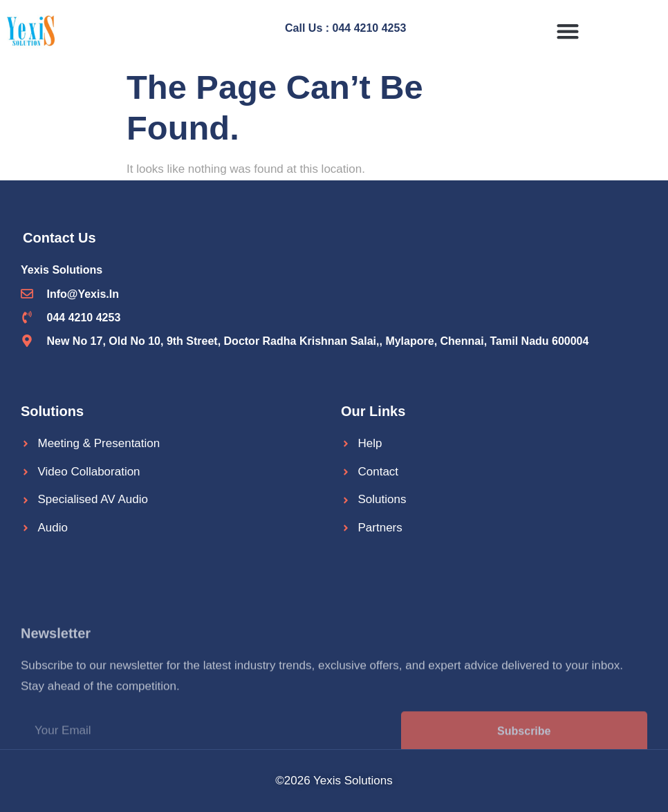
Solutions (52, 411)
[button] (567, 31)
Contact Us (59, 238)
